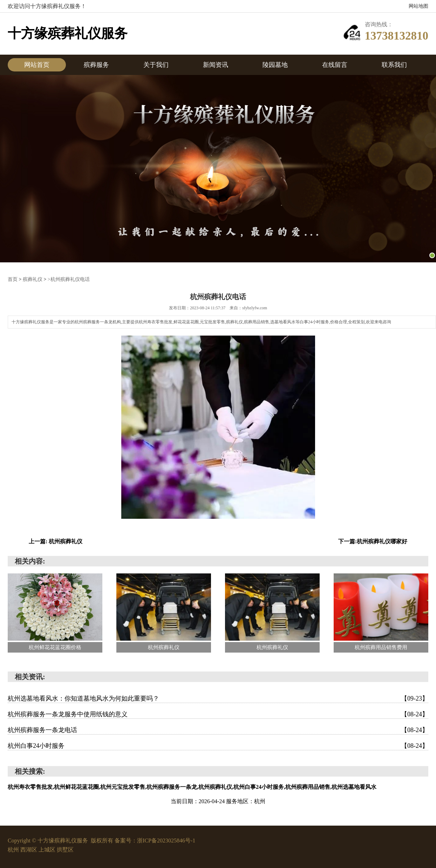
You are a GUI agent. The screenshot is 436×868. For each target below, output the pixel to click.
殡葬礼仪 (33, 279)
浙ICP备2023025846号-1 (166, 841)
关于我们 (156, 65)
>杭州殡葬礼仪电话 (69, 279)
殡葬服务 (96, 65)
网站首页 (37, 65)
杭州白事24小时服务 (218, 746)
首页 (13, 279)
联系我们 (394, 65)
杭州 (14, 850)
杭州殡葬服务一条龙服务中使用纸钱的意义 (218, 714)
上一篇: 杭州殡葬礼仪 (56, 541)
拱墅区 (65, 850)
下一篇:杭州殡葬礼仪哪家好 (373, 541)
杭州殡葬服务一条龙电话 (218, 730)
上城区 (48, 850)
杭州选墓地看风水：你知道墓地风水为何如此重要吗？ (218, 698)
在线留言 (335, 65)
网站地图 (418, 6)
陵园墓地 (275, 65)
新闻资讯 (216, 65)
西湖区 (29, 850)
